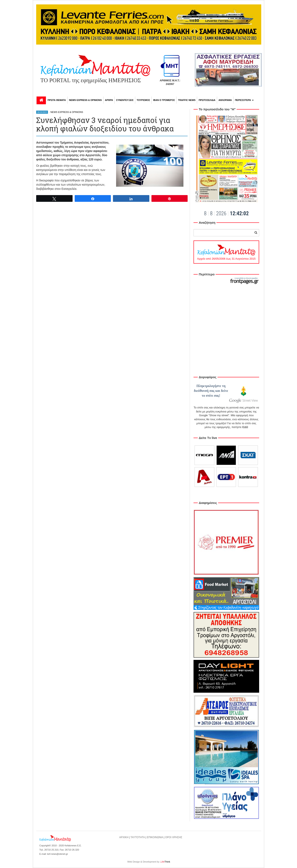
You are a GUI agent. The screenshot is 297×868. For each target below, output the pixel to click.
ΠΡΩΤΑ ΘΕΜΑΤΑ (57, 100)
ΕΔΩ (245, 427)
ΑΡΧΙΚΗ (124, 837)
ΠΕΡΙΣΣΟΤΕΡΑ (244, 100)
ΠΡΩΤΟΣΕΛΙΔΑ (207, 100)
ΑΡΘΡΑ (109, 100)
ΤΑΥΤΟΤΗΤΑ (138, 837)
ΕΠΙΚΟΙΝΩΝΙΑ (155, 837)
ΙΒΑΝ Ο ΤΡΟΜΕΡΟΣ (164, 100)
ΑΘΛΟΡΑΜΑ (225, 100)
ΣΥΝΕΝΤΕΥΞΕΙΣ (125, 100)
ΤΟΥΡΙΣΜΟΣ (143, 100)
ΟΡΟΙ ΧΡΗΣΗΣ (174, 837)
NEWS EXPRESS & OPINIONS (85, 100)
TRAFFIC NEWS (187, 100)
